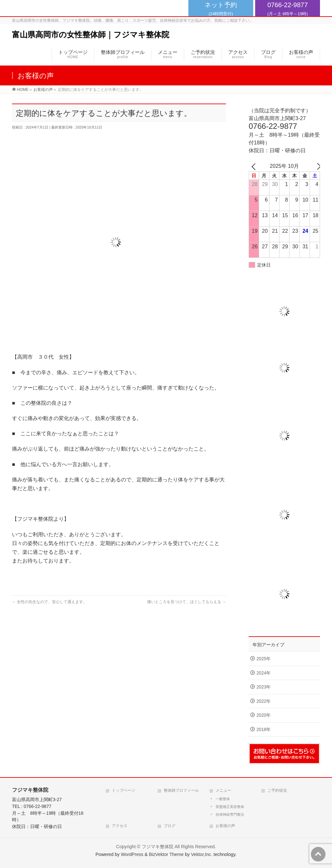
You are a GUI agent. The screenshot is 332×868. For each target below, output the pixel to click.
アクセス (120, 826)
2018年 (264, 730)
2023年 (264, 687)
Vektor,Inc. (202, 854)
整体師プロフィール (181, 790)
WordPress (132, 854)
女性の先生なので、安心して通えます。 (49, 602)
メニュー (223, 790)
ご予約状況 (277, 790)
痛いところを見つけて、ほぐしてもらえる (187, 602)
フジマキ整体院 (158, 847)
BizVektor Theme (166, 854)
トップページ (124, 790)
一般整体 (223, 799)
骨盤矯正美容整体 (230, 807)
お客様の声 (225, 826)
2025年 (264, 659)
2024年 (264, 673)
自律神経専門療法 (230, 814)
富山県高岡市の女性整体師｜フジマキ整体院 (91, 35)
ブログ (170, 826)
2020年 (264, 715)
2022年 (264, 701)
